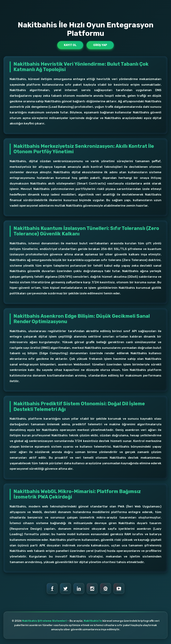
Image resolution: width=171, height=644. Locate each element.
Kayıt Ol (70, 45)
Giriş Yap (100, 45)
